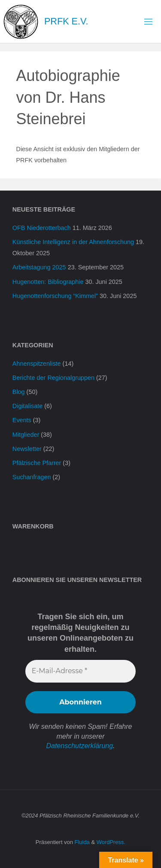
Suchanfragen (32, 477)
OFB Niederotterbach (42, 228)
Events (22, 420)
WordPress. (111, 842)
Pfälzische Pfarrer (37, 463)
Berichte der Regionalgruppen (53, 378)
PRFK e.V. (66, 21)
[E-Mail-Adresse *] (80, 671)
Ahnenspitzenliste (37, 364)
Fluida (81, 842)
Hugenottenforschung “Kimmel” (55, 296)
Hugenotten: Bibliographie (48, 282)
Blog (19, 392)
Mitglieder (26, 435)
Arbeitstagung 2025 (39, 267)
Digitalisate (27, 406)
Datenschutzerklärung (79, 746)
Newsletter (27, 449)
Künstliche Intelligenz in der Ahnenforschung (73, 242)
